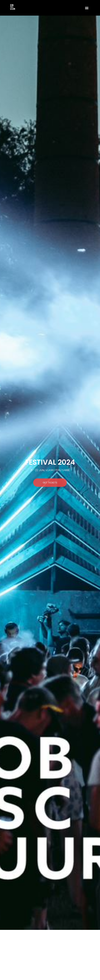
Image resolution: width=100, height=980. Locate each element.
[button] (87, 8)
